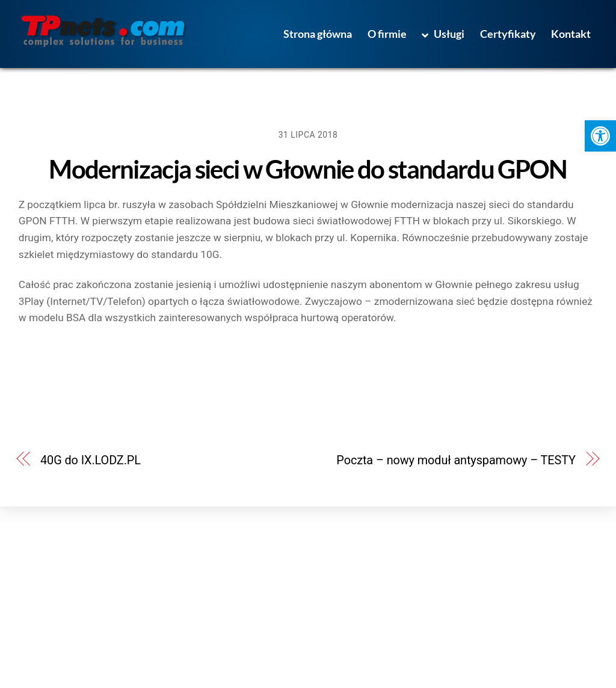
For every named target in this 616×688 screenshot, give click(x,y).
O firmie (387, 34)
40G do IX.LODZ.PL (91, 460)
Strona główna (318, 34)
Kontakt (571, 34)
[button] (600, 136)
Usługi (443, 34)
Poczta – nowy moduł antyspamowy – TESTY (456, 460)
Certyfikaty (508, 34)
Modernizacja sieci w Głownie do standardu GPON (308, 169)
